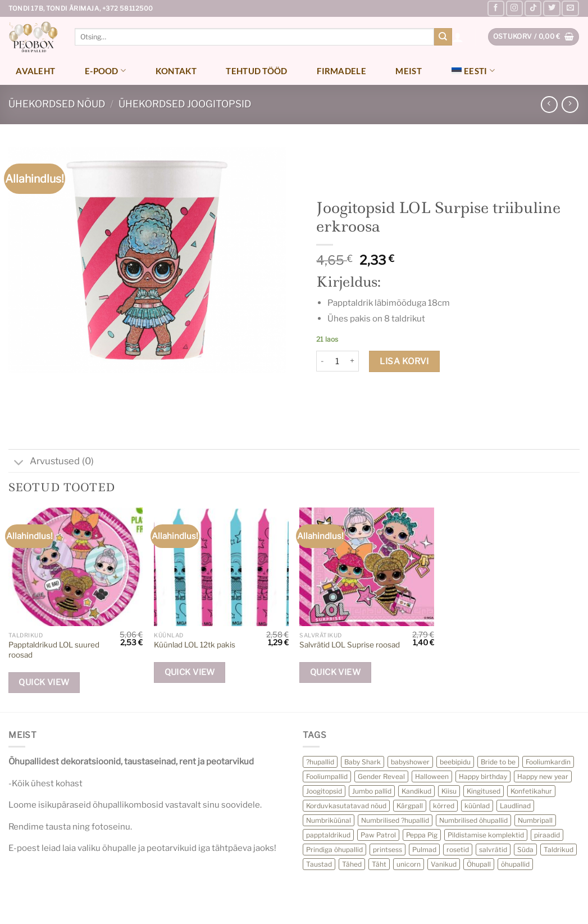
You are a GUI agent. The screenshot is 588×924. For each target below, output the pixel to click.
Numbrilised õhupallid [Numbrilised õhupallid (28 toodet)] (473, 820)
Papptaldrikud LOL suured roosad (54, 650)
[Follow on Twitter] (551, 8)
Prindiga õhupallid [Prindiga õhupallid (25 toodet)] (334, 850)
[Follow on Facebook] (496, 8)
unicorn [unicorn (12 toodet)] (409, 864)
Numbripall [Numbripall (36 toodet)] (535, 820)
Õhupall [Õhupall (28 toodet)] (479, 864)
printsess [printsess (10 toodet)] (388, 850)
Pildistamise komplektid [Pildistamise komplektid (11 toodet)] (486, 835)
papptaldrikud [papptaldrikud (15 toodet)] (328, 835)
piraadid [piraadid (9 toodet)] (547, 835)
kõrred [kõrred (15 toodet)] (444, 806)
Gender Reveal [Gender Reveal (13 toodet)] (381, 776)
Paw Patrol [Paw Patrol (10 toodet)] (378, 835)
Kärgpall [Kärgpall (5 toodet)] (410, 806)
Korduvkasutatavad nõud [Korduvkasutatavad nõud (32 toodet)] (346, 806)
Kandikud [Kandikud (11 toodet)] (416, 791)
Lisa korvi (404, 361)
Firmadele (341, 71)
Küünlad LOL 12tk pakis (195, 645)
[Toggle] (19, 464)
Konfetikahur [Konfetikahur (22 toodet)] (531, 791)
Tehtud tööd (256, 71)
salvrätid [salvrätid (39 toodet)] (493, 850)
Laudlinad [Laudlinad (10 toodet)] (515, 806)
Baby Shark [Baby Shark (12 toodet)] (363, 762)
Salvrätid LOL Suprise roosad (350, 645)
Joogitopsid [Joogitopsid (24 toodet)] (324, 791)
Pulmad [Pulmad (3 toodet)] (424, 850)
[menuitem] (473, 71)
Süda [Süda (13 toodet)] (525, 850)
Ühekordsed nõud (57, 104)
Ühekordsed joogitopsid (185, 104)
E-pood (105, 71)
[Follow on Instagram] (514, 8)
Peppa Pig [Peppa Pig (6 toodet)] (422, 835)
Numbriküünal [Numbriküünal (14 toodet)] (329, 820)
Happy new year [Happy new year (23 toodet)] (543, 776)
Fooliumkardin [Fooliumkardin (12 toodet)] (548, 762)
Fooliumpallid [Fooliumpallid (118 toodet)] (327, 776)
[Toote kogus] (337, 361)
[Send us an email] (570, 8)
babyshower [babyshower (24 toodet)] (410, 762)
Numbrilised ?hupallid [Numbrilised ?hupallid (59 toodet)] (395, 820)
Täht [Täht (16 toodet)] (379, 864)
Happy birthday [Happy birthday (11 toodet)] (483, 776)
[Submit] (443, 37)
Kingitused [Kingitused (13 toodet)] (484, 791)
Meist (409, 71)
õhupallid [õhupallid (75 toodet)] (515, 864)
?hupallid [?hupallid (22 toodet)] (320, 762)
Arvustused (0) (51, 462)
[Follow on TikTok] (533, 8)
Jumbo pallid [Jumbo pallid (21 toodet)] (372, 791)
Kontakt (176, 71)
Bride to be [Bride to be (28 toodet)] (498, 762)
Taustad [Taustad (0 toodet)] (319, 864)
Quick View (44, 682)
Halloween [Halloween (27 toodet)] (432, 776)
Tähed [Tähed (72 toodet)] (352, 864)
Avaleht (35, 71)
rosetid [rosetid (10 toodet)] (458, 850)
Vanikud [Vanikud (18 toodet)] (444, 864)
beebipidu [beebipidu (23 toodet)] (455, 762)
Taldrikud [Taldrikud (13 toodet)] (559, 850)
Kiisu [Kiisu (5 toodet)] (449, 791)
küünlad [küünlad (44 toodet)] (477, 806)
